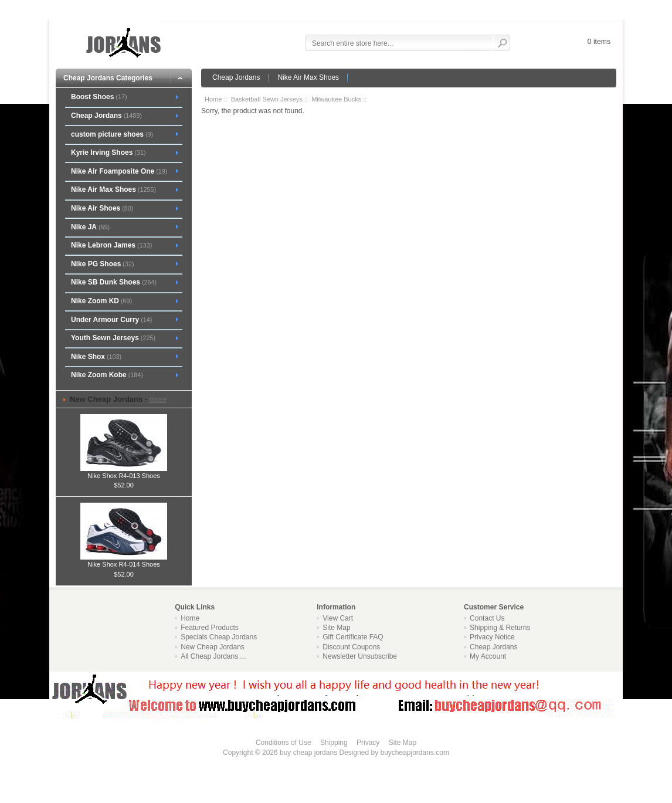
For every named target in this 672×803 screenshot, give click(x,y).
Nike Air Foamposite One (119, 171)
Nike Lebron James (111, 245)
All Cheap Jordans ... (213, 656)
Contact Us (487, 618)
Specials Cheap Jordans (219, 637)
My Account (488, 656)
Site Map (336, 628)
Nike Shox (96, 357)
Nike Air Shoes (102, 208)
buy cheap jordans (308, 753)
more (158, 399)
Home (213, 99)
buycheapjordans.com (414, 753)
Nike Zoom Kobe (107, 375)
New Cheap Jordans (213, 647)
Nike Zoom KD (101, 301)
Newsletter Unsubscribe (360, 656)
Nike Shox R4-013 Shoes (124, 472)
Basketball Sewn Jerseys (267, 99)
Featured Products (210, 628)
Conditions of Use (284, 743)
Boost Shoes (99, 97)
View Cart (338, 618)
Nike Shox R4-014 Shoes (124, 561)
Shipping (334, 743)
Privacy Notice (492, 637)
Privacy (368, 743)
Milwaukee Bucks (336, 99)
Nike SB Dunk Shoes (114, 282)
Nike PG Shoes (103, 264)
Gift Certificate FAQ (353, 637)
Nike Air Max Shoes (308, 77)
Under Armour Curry (111, 320)
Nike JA (90, 227)
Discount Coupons (351, 647)
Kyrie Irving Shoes (108, 153)
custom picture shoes (112, 134)
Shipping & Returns (500, 628)
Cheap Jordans (236, 77)
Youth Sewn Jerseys (113, 338)
